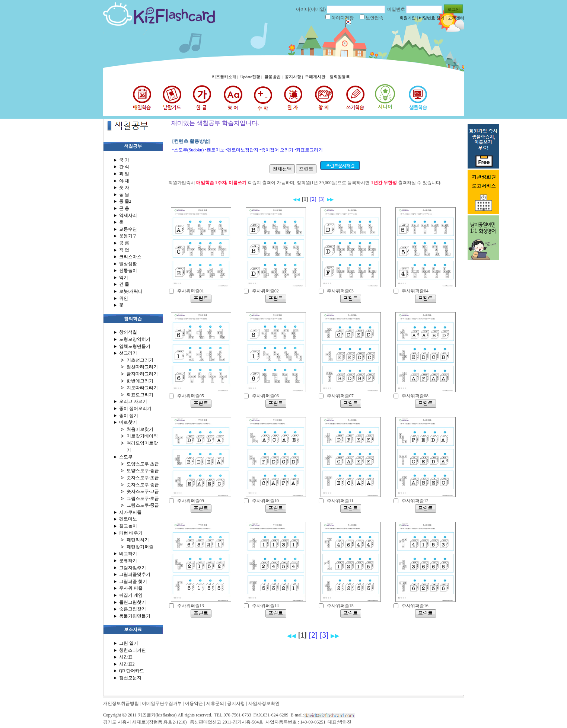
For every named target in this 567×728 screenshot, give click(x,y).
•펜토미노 (214, 150)
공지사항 (236, 703)
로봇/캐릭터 (131, 291)
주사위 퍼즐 (131, 588)
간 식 (124, 167)
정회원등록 (340, 77)
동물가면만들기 (135, 616)
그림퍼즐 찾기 (133, 581)
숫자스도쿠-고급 (143, 491)
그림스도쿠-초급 (143, 498)
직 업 (124, 250)
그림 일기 (129, 643)
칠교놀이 (128, 526)
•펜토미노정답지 (242, 150)
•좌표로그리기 (309, 150)
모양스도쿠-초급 (143, 464)
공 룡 (124, 243)
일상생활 (128, 264)
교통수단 (128, 229)
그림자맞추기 (133, 568)
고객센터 (456, 18)
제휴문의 (215, 703)
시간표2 (127, 664)
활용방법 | (274, 77)
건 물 (124, 284)
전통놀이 (128, 270)
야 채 (124, 181)
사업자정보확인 (264, 703)
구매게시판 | (317, 77)
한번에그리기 (140, 381)
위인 (124, 298)
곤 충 (124, 208)
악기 (124, 278)
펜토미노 (128, 519)
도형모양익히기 (135, 339)
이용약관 (194, 703)
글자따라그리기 (142, 374)
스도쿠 (126, 457)
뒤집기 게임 (131, 595)
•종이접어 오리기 (276, 150)
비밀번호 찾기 (432, 18)
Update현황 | (252, 77)
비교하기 (128, 554)
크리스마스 (130, 257)
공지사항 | (294, 77)
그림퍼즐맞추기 (135, 574)
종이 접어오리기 (135, 408)
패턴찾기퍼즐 (140, 547)
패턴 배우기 (131, 533)
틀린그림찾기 (133, 602)
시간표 (126, 657)
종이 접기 (129, 416)
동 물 (124, 195)
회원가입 (408, 18)
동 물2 (125, 201)
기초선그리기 (140, 360)
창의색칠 (128, 332)
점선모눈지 (130, 678)
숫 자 (124, 187)
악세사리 (128, 215)
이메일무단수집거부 (162, 703)
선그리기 (128, 353)
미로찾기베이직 (142, 436)
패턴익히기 (138, 540)
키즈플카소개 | (226, 77)
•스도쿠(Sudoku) (188, 150)
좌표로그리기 (140, 395)
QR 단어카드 (132, 671)
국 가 (124, 160)
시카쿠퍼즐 (130, 512)
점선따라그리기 (142, 367)
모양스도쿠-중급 (143, 471)
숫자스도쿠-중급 (143, 485)
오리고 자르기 (133, 401)
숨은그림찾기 (133, 609)
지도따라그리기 (142, 388)
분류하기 (128, 561)
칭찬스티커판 (133, 650)
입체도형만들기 (135, 346)
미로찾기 (128, 422)
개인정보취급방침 (121, 703)
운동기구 (128, 236)
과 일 (124, 174)
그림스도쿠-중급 (143, 505)
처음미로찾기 (140, 429)
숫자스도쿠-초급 (143, 478)
